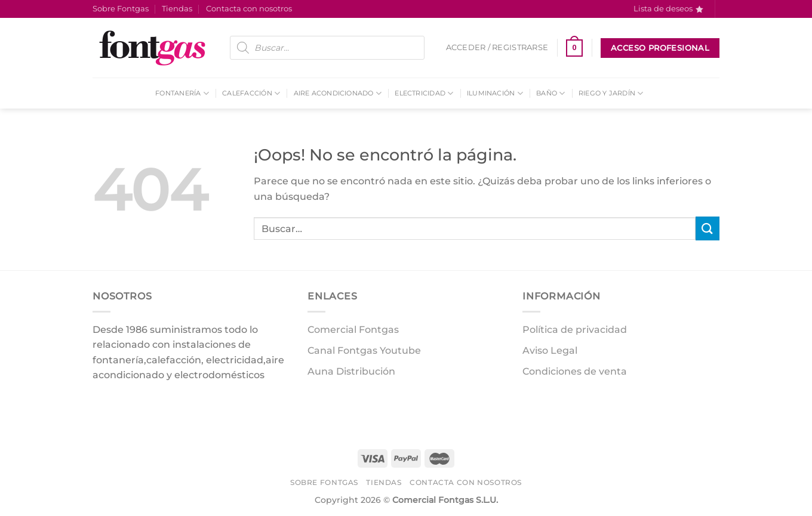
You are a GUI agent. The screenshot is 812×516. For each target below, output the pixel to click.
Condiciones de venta (575, 371)
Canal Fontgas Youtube (364, 350)
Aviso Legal (550, 350)
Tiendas (177, 9)
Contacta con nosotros (249, 9)
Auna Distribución (351, 371)
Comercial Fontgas (353, 330)
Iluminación (495, 93)
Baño (550, 93)
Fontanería (182, 93)
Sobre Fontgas (121, 9)
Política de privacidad (575, 330)
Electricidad (424, 93)
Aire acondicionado (338, 93)
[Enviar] (708, 228)
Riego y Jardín (611, 93)
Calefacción (251, 93)
